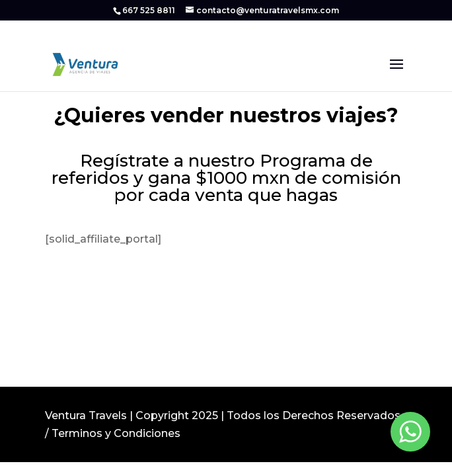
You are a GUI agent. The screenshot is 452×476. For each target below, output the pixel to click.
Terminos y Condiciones (116, 433)
